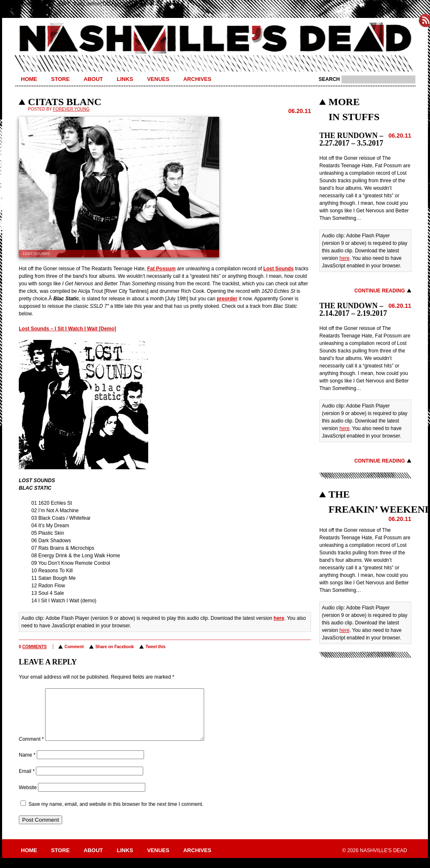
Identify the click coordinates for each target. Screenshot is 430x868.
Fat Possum (162, 269)
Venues (158, 79)
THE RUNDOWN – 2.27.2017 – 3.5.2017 (351, 139)
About (93, 79)
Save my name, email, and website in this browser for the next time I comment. (116, 814)
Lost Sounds (279, 269)
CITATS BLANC (65, 102)
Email (27, 781)
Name (27, 765)
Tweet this (155, 647)
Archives (197, 79)
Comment (74, 647)
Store (60, 79)
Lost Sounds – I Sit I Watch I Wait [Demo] (67, 329)
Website (28, 798)
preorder (227, 299)
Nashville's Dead (215, 39)
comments (34, 647)
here (279, 618)
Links (125, 79)
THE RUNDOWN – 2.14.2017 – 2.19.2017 (353, 309)
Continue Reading (380, 291)
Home (29, 79)
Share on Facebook (114, 647)
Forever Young (71, 109)
